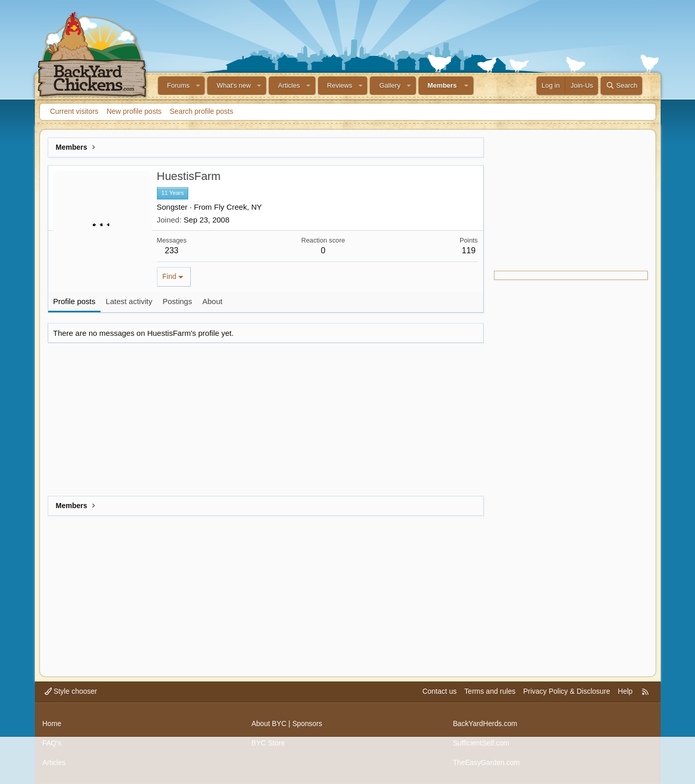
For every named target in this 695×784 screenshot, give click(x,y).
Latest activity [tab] (129, 301)
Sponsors (308, 725)
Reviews (340, 85)
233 (172, 250)
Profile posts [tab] (75, 301)
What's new (234, 85)
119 (469, 250)
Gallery (390, 85)
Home (52, 725)
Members (442, 85)
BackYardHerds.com (485, 725)
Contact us (439, 693)
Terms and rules (490, 693)
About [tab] (212, 301)
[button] (198, 86)
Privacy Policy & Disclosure (567, 693)
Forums (178, 85)
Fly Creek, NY (238, 207)
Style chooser (71, 693)
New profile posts (134, 111)
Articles (289, 85)
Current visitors (74, 111)
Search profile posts (202, 111)
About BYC (269, 725)
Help (626, 693)
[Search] (621, 86)
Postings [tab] (177, 301)
